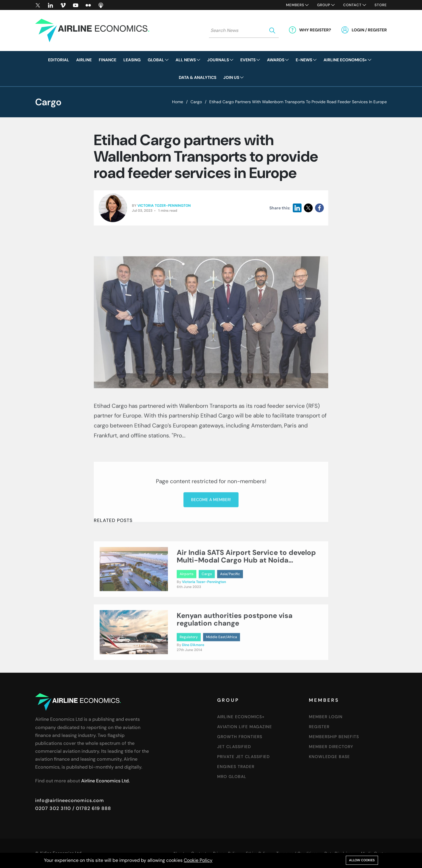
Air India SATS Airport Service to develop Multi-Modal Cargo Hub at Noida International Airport (246, 584)
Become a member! (211, 551)
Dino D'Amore (193, 669)
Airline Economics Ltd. (105, 781)
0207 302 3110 (53, 808)
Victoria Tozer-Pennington (164, 206)
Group (324, 5)
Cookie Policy (198, 860)
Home (178, 102)
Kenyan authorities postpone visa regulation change (235, 643)
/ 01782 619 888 (91, 808)
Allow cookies (362, 860)
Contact (352, 5)
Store (381, 5)
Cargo (196, 102)
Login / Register (369, 30)
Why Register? (315, 30)
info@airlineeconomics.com (70, 800)
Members (295, 5)
